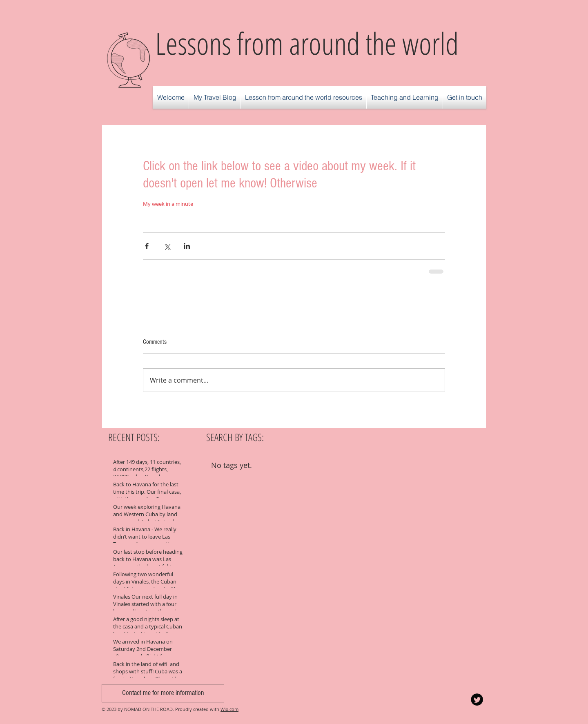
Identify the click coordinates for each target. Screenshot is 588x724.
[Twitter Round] (477, 699)
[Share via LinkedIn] (187, 246)
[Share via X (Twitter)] (167, 246)
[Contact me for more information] (163, 693)
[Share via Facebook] (147, 246)
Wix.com (229, 709)
